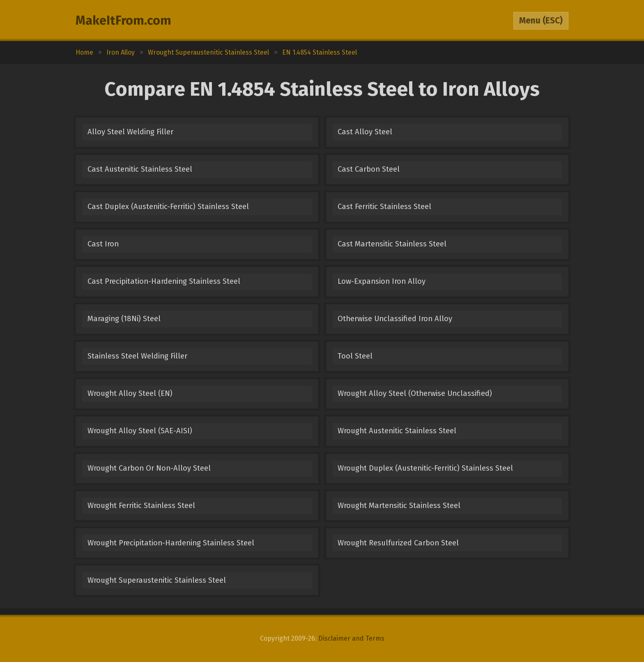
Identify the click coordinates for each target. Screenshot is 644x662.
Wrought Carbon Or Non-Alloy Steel (149, 468)
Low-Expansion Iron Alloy (382, 281)
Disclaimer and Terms (351, 638)
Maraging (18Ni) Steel (124, 319)
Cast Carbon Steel (369, 169)
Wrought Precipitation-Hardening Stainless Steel (171, 543)
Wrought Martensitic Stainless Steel (399, 506)
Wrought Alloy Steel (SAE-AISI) (140, 431)
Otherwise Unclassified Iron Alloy (395, 319)
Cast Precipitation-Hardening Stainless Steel (164, 281)
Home (84, 52)
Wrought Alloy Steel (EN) (130, 393)
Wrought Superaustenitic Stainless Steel (157, 580)
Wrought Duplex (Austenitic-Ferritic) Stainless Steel (425, 468)
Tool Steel (355, 356)
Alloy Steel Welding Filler (130, 132)
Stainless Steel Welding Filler (137, 356)
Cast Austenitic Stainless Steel (140, 169)
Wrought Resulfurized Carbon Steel (398, 543)
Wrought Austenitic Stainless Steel (397, 431)
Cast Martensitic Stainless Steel (392, 244)
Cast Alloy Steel (365, 132)
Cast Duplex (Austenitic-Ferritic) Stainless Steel (168, 207)
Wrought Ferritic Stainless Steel (141, 506)
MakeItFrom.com (123, 21)
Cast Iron (103, 244)
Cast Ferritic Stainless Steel (384, 207)
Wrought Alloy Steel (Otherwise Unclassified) (415, 393)
